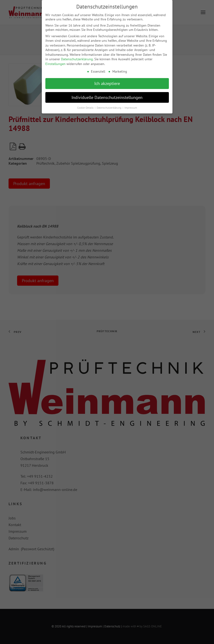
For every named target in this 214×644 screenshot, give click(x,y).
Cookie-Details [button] (86, 105)
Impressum (131, 105)
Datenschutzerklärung (77, 57)
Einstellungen (55, 61)
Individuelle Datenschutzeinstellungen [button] (107, 95)
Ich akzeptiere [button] (107, 81)
